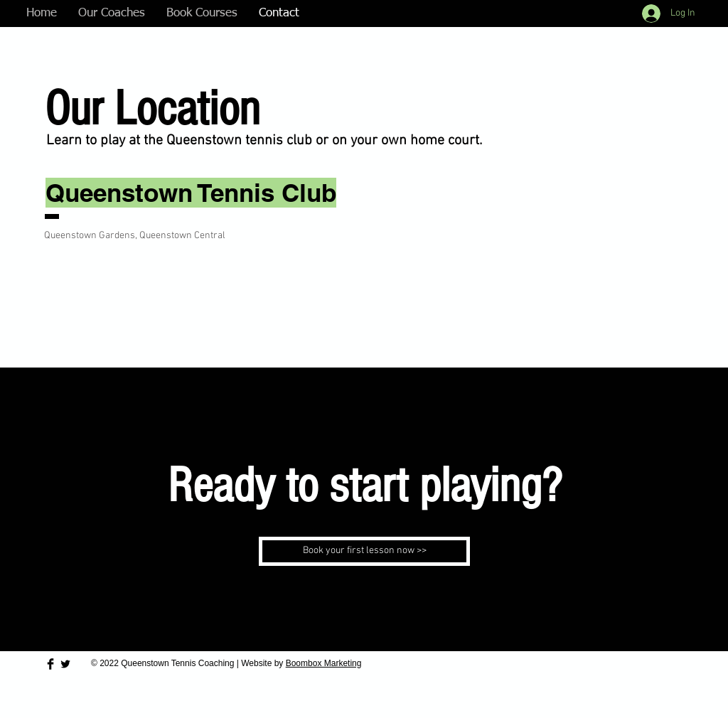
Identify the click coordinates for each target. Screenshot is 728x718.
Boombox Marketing (324, 663)
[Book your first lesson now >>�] (364, 551)
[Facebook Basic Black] (50, 664)
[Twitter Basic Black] (65, 664)
